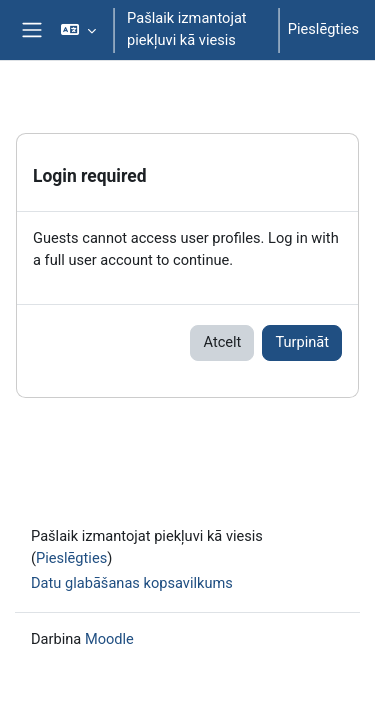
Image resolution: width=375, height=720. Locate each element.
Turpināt (302, 342)
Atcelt (222, 342)
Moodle (109, 639)
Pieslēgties (323, 29)
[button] (78, 30)
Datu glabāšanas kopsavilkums (132, 583)
